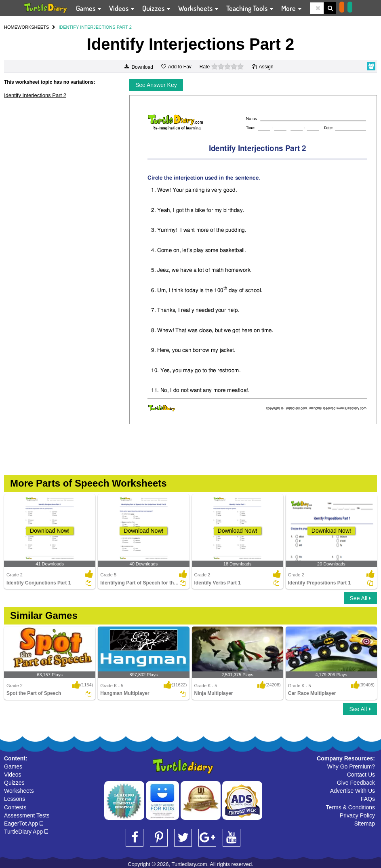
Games (13, 766)
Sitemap (365, 824)
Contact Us (361, 775)
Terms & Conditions (350, 807)
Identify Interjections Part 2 (35, 95)
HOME (11, 27)
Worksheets (19, 791)
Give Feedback (356, 783)
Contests (15, 807)
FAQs (368, 799)
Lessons (15, 799)
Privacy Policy (357, 815)
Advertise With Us (353, 791)
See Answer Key (156, 85)
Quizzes (14, 783)
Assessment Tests (27, 815)
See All (360, 598)
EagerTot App (24, 824)
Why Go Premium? (351, 766)
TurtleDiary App (26, 832)
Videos (13, 775)
